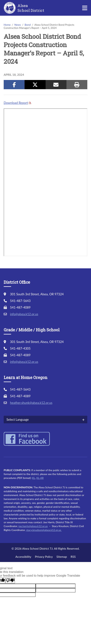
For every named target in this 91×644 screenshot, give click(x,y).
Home (7, 25)
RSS (73, 557)
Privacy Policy (44, 557)
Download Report (16, 103)
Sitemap (62, 557)
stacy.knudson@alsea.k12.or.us (44, 530)
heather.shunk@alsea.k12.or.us (31, 403)
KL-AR (40, 478)
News (18, 25)
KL (34, 478)
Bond (28, 25)
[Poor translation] (10, 581)
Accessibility (23, 557)
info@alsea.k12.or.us (24, 314)
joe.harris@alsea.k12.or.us (33, 526)
